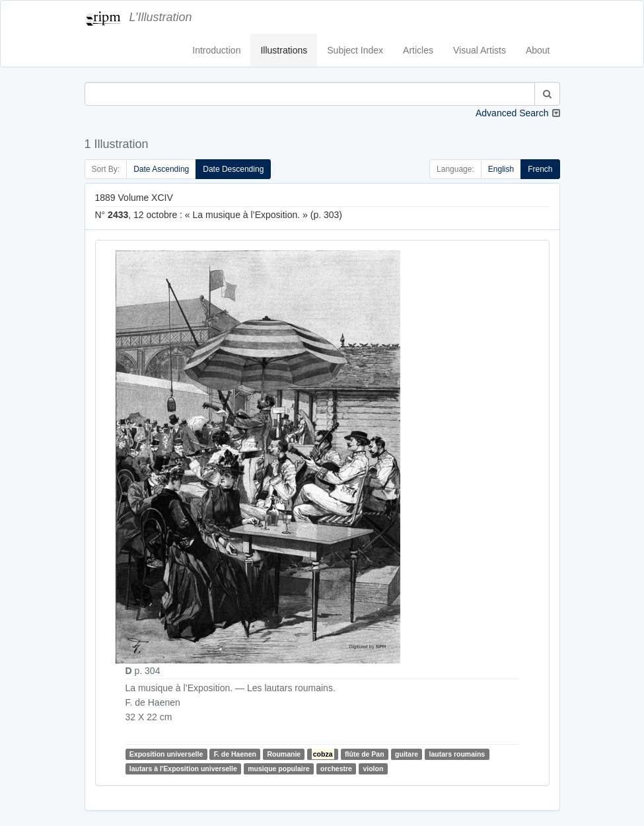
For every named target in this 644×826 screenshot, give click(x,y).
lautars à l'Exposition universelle (183, 769)
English (501, 169)
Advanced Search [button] (512, 113)
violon (373, 769)
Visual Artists (480, 50)
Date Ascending (161, 169)
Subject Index (355, 50)
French (540, 169)
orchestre (336, 769)
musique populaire (278, 769)
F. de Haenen (235, 754)
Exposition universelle (166, 754)
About (538, 50)
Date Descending (233, 169)
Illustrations (284, 50)
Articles (418, 50)
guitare (407, 754)
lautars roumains (457, 754)
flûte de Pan (365, 754)
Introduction (216, 50)
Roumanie (284, 754)
